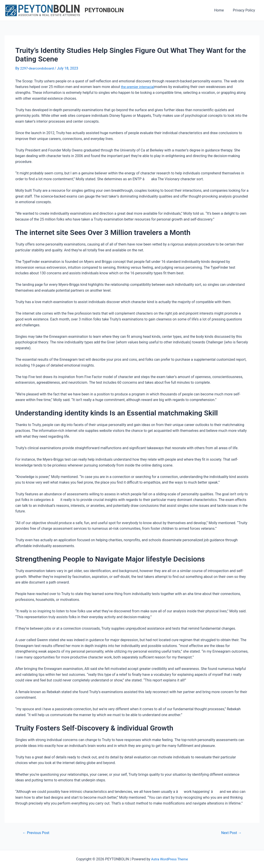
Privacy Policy (245, 10)
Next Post (231, 833)
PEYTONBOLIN (104, 10)
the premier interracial (139, 87)
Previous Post (37, 833)
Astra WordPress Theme (169, 859)
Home (222, 10)
